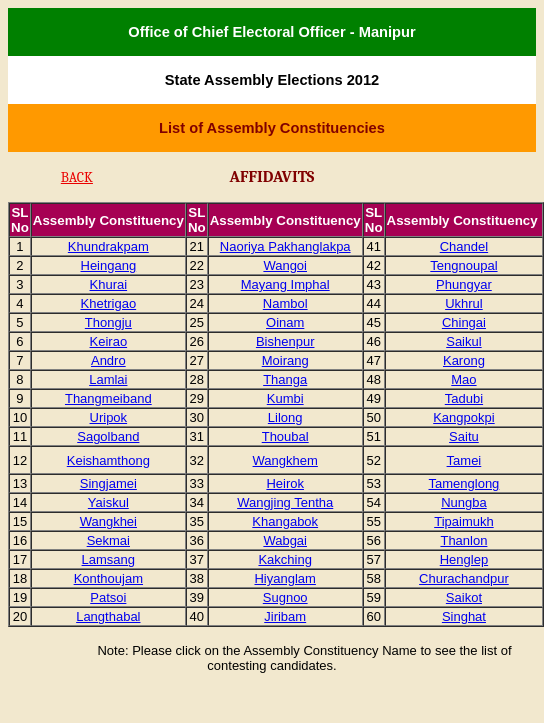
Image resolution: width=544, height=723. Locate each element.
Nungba (464, 502)
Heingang (109, 265)
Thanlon (463, 540)
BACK (77, 177)
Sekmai (108, 540)
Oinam (285, 322)
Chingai (464, 322)
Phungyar (464, 284)
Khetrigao (109, 303)
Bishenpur (285, 341)
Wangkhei (108, 521)
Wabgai (285, 540)
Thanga (285, 379)
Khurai (109, 284)
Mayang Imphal (285, 284)
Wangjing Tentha (285, 502)
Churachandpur (464, 578)
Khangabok (285, 521)
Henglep (464, 559)
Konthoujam (108, 578)
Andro (108, 360)
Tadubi (464, 398)
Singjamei (108, 483)
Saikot (464, 597)
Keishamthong (108, 460)
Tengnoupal (463, 265)
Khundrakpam (108, 246)
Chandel (464, 246)
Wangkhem (285, 460)
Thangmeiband (108, 398)
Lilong (285, 417)
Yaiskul (108, 502)
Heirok (285, 483)
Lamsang (108, 559)
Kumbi (285, 398)
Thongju (108, 322)
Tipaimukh (463, 521)
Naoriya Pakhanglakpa (285, 246)
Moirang (285, 360)
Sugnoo (285, 597)
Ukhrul (464, 303)
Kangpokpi (463, 417)
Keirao (109, 341)
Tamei (464, 460)
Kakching (284, 559)
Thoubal (285, 436)
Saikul (463, 341)
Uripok (109, 417)
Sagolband (108, 436)
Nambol (285, 303)
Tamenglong (464, 483)
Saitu (464, 436)
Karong (464, 360)
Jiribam (285, 616)
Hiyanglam (284, 578)
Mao (463, 379)
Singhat (464, 616)
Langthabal (108, 616)
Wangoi (285, 265)
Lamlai (108, 379)
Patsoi (108, 597)
